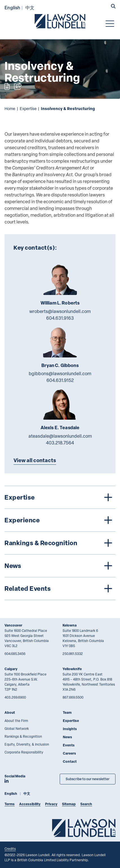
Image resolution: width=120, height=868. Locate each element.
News (67, 737)
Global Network (17, 728)
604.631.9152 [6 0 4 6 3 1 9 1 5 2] (60, 380)
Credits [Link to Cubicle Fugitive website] (10, 849)
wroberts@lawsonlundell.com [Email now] (60, 311)
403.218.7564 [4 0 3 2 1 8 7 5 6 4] (60, 443)
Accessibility (30, 804)
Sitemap (69, 804)
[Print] (7, 86)
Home (10, 108)
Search (86, 804)
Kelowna (70, 625)
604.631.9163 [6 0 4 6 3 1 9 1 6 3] (60, 318)
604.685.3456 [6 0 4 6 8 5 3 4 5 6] (15, 654)
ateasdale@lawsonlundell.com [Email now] (60, 436)
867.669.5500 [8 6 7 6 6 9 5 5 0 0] (73, 697)
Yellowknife (72, 669)
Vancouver (13, 625)
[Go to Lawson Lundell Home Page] (60, 21)
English (12, 7)
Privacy (51, 804)
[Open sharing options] (18, 86)
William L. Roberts (60, 303)
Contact (70, 761)
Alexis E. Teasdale (60, 428)
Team (67, 712)
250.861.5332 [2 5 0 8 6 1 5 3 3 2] (73, 654)
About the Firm (16, 721)
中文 (30, 7)
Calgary (11, 669)
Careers (69, 753)
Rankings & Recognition (23, 736)
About (10, 712)
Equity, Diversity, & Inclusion (27, 744)
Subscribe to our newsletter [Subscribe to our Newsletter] (88, 779)
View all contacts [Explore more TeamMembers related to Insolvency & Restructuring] (35, 460)
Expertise (28, 108)
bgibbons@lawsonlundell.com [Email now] (60, 373)
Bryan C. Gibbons (60, 365)
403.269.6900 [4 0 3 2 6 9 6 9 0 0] (15, 697)
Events (69, 745)
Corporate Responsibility (24, 752)
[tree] (60, 543)
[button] (113, 7)
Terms (10, 804)
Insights (70, 729)
